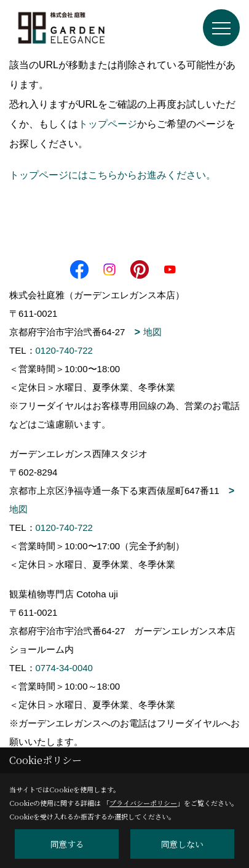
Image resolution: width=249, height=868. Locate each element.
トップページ (108, 124)
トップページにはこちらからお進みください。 (113, 175)
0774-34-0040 (64, 668)
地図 (152, 332)
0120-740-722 (64, 350)
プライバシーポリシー (143, 803)
